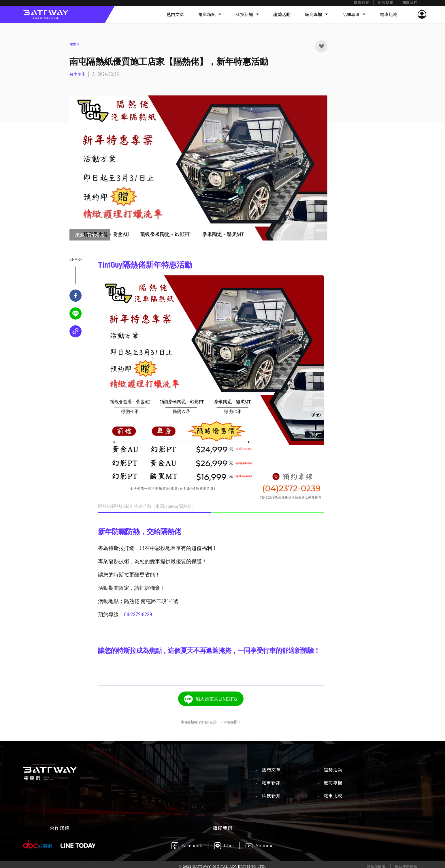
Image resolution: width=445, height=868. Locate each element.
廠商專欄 (316, 14)
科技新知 (247, 14)
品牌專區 (354, 14)
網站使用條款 (406, 854)
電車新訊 (210, 14)
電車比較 (389, 14)
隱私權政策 (376, 854)
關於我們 (410, 3)
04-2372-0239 (138, 614)
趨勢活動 (282, 14)
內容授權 (386, 3)
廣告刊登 (362, 3)
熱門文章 (175, 14)
